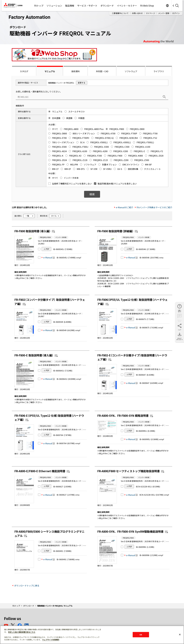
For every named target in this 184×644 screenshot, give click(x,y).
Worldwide (167, 6)
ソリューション (54, 6)
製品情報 (70, 6)
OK (141, 635)
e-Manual (49, 257)
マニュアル (50, 71)
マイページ (150, 13)
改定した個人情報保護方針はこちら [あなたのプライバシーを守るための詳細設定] (22, 632)
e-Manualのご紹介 (125, 207)
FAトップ (39, 6)
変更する (82, 83)
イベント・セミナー (127, 6)
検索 (92, 194)
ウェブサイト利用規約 (51, 640)
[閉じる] (180, 634)
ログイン (176, 13)
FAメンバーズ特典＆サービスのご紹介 (154, 207)
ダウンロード (107, 6)
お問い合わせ (137, 13)
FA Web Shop (147, 6)
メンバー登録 (164, 13)
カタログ (24, 71)
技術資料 (76, 71)
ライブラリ (159, 71)
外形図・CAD (102, 71)
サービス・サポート (87, 6)
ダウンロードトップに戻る (27, 586)
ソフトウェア (131, 71)
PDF (47, 249)
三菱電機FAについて (120, 13)
